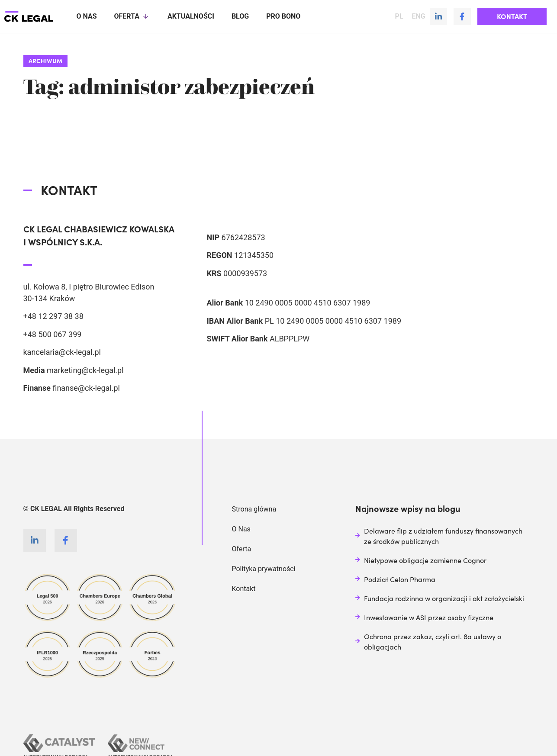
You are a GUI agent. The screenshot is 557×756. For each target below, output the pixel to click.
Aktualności (191, 16)
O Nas (241, 529)
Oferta (132, 16)
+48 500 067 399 (53, 334)
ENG (419, 16)
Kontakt (244, 588)
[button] (512, 16)
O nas (86, 16)
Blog (240, 16)
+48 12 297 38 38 (53, 316)
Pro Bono (283, 16)
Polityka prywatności (264, 568)
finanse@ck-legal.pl (86, 388)
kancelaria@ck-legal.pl (62, 352)
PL (399, 16)
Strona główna (254, 509)
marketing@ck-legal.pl (85, 370)
